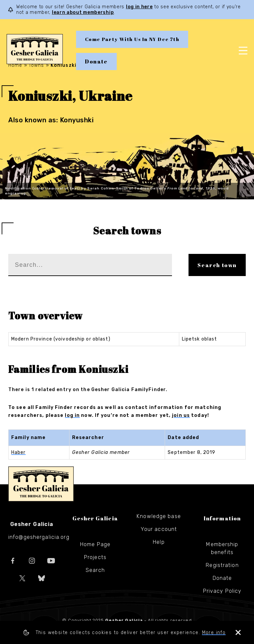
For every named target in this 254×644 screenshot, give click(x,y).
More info (214, 633)
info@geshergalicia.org (39, 537)
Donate (96, 61)
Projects (95, 557)
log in (72, 415)
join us (181, 415)
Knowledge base (159, 516)
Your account (159, 529)
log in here (139, 7)
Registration (222, 565)
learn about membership (83, 12)
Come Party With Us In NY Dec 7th (132, 39)
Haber (19, 452)
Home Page (95, 544)
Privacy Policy (222, 591)
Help (159, 542)
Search (95, 570)
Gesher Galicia (41, 484)
